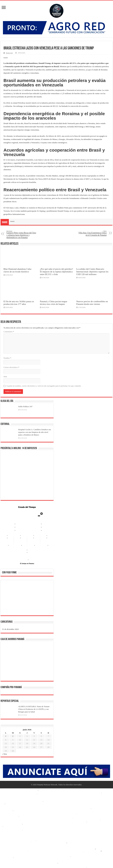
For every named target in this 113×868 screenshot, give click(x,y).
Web (5, 377)
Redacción (9, 53)
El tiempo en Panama (27, 563)
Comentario (9, 332)
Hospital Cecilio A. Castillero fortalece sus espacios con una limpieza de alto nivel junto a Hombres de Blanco (35, 432)
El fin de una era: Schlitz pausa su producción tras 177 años (19, 303)
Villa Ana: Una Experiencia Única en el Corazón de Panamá (91, 233)
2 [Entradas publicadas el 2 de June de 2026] (13, 736)
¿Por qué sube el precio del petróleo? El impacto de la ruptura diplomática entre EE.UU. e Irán (56, 272)
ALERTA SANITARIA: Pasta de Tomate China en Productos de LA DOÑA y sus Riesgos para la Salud (34, 709)
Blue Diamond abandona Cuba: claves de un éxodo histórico (18, 270)
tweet (6, 58)
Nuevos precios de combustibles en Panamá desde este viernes (92, 303)
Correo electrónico (11, 367)
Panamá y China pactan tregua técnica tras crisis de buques (53, 303)
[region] (27, 599)
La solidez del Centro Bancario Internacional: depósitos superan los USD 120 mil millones (92, 272)
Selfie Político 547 (25, 406)
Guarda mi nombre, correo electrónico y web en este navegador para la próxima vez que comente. (44, 386)
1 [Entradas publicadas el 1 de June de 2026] (6, 736)
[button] (7, 598)
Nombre (7, 358)
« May (5, 754)
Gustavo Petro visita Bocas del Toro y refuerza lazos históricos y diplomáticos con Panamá (22, 234)
